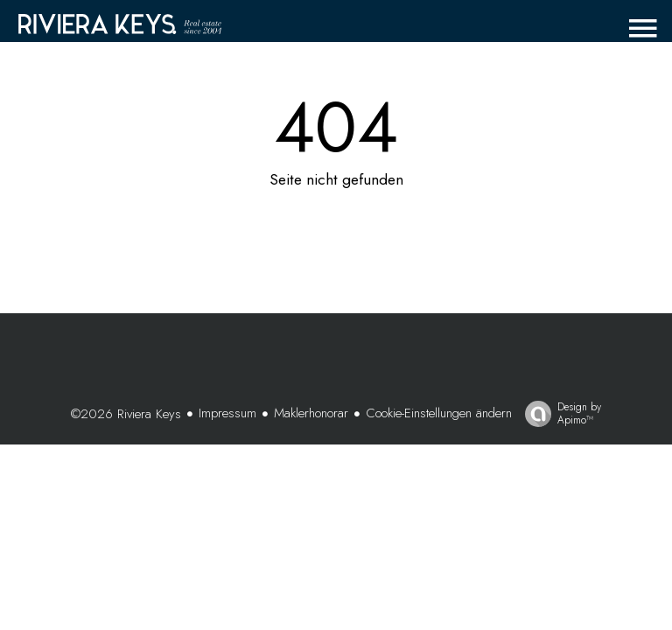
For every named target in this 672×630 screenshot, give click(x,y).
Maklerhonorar (311, 413)
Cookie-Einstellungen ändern (439, 413)
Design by (559, 413)
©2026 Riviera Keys (126, 414)
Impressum (227, 413)
